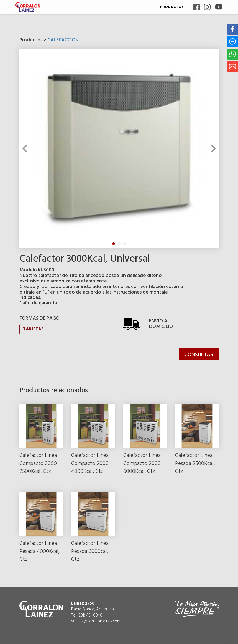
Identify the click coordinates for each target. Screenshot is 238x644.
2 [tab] (119, 244)
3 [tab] (125, 244)
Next (212, 148)
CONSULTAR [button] (199, 355)
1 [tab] (114, 244)
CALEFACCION (63, 40)
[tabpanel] (119, 148)
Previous (26, 148)
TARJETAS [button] (33, 329)
